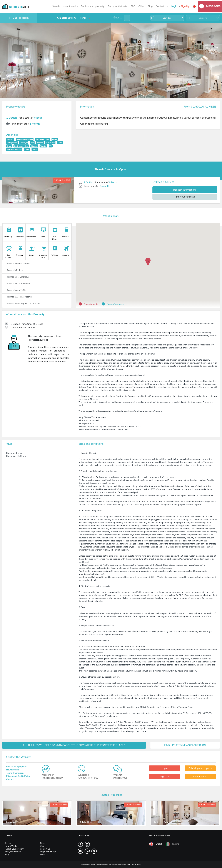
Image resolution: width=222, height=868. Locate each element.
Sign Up (164, 776)
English (156, 844)
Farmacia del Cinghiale (17, 277)
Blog (150, 6)
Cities (141, 6)
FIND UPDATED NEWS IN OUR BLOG (185, 745)
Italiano (172, 844)
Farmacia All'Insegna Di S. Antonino (23, 303)
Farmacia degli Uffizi (16, 290)
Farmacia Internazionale (18, 284)
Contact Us (162, 6)
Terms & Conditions (15, 773)
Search (56, 6)
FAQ (133, 6)
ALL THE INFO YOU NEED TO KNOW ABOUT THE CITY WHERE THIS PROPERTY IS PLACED (74, 745)
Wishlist (44, 855)
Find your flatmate (117, 6)
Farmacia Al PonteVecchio (19, 297)
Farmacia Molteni (14, 270)
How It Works (70, 6)
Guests (118, 18)
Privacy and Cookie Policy (18, 776)
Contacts (10, 779)
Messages (210, 6)
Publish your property (93, 6)
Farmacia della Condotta (18, 264)
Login (165, 768)
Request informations (185, 190)
